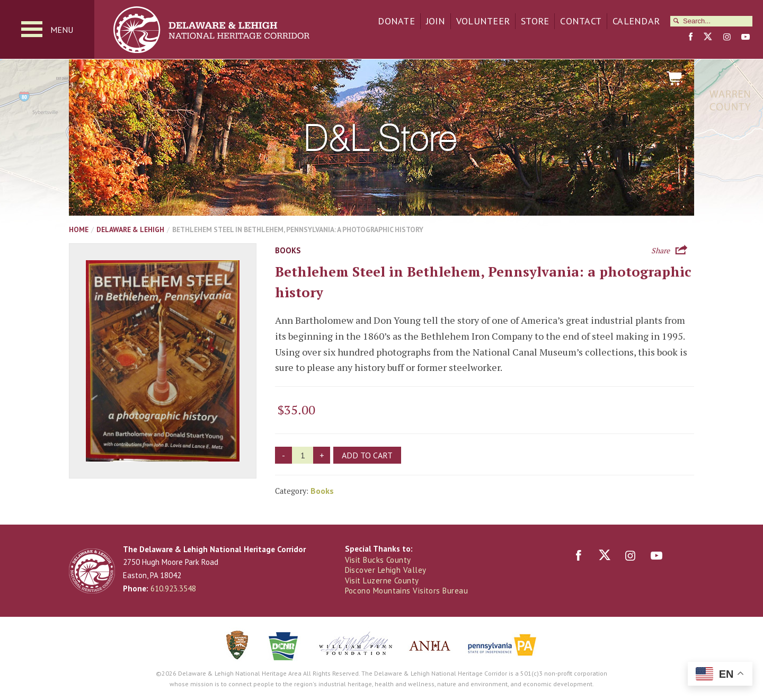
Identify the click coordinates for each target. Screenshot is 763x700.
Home (79, 229)
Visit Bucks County (378, 560)
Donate (396, 21)
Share (660, 250)
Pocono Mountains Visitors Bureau (406, 591)
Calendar (636, 21)
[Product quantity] (303, 455)
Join (436, 21)
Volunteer (483, 21)
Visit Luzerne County (382, 581)
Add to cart (367, 455)
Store (535, 21)
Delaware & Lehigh (130, 229)
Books (288, 250)
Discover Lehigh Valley (386, 570)
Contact (581, 21)
